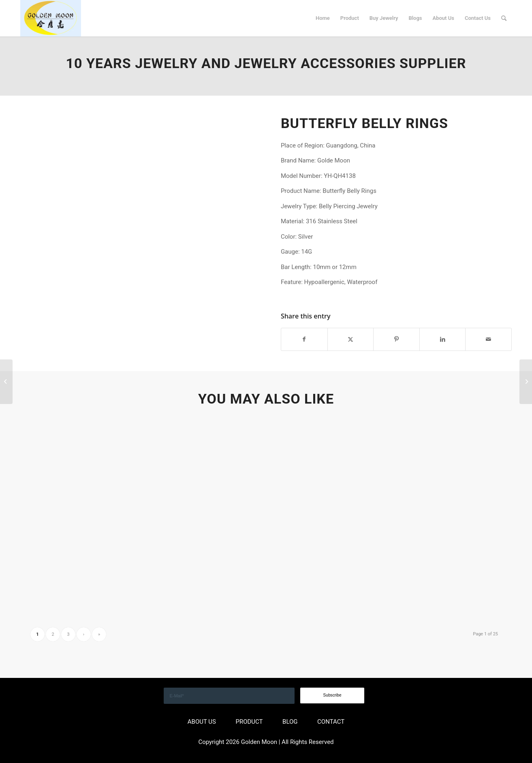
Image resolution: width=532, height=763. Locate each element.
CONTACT (331, 722)
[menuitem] (323, 18)
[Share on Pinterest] (396, 339)
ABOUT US (202, 722)
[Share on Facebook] (304, 339)
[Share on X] (351, 339)
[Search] (504, 18)
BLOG (290, 722)
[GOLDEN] (51, 18)
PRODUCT (249, 722)
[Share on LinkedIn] (443, 339)
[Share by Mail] (488, 339)
